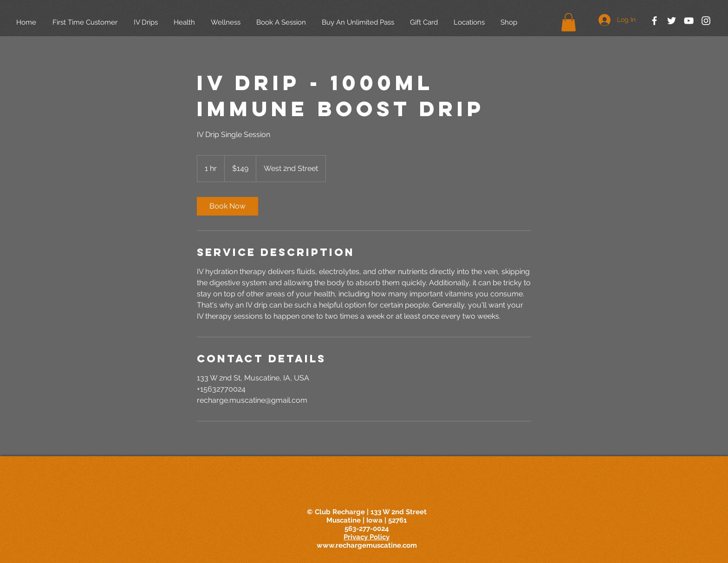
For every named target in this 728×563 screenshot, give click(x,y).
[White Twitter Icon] (672, 21)
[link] (227, 206)
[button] (569, 22)
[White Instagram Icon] (706, 21)
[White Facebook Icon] (654, 21)
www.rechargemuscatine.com (367, 545)
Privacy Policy (367, 537)
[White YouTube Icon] (689, 21)
